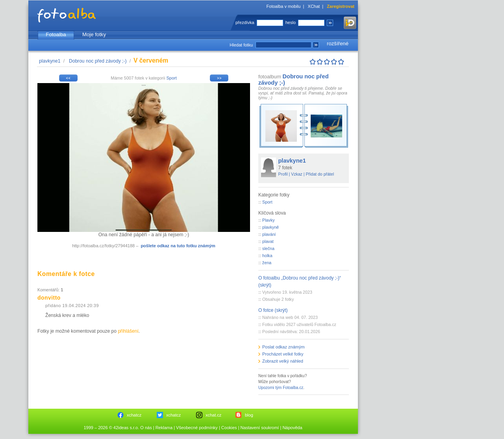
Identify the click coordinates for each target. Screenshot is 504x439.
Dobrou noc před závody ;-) (98, 61)
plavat (268, 241)
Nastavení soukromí (260, 428)
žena (267, 263)
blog (249, 415)
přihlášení (128, 331)
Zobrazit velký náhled (283, 361)
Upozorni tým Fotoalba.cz (281, 388)
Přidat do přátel (320, 174)
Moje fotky (94, 34)
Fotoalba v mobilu (284, 6)
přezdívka (245, 22)
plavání (269, 234)
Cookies (229, 428)
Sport (171, 78)
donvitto (49, 298)
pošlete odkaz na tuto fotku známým (178, 246)
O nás (146, 428)
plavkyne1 (50, 61)
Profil (283, 174)
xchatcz (134, 415)
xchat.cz (213, 415)
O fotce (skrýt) (273, 310)
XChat (314, 6)
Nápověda (292, 428)
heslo (291, 22)
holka (267, 256)
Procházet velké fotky (283, 354)
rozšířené (338, 44)
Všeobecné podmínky (197, 428)
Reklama (164, 428)
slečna (268, 248)
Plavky (268, 220)
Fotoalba (56, 34)
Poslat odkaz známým (283, 347)
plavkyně (271, 227)
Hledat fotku (241, 45)
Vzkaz (297, 174)
